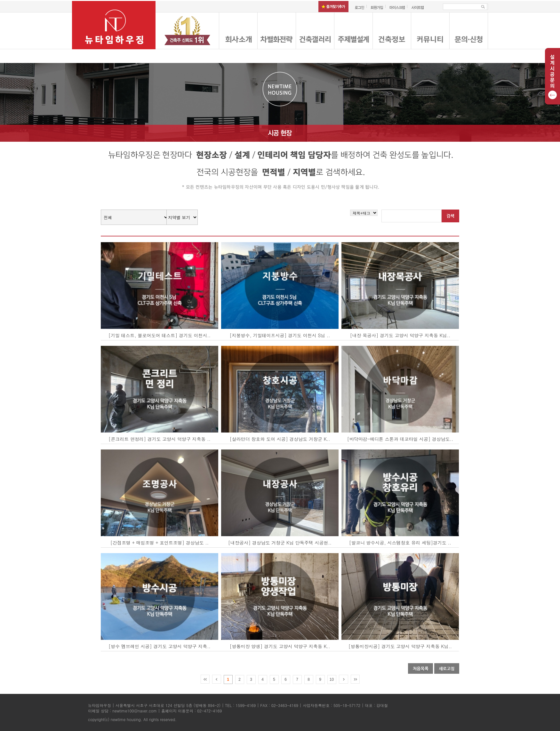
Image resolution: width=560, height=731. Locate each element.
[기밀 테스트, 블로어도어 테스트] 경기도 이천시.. (160, 335)
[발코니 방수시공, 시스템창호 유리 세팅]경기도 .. (400, 543)
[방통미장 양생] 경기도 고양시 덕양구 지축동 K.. (280, 646)
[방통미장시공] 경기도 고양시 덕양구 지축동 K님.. (400, 646)
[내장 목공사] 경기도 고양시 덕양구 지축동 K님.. (400, 335)
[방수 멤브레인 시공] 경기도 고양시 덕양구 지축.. (160, 646)
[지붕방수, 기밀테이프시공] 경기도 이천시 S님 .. (280, 335)
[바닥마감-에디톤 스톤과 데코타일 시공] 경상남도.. (400, 439)
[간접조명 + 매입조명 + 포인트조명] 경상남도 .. (160, 543)
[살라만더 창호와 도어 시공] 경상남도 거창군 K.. (280, 439)
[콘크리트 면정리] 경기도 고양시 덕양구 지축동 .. (160, 439)
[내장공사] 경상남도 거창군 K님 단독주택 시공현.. (280, 543)
